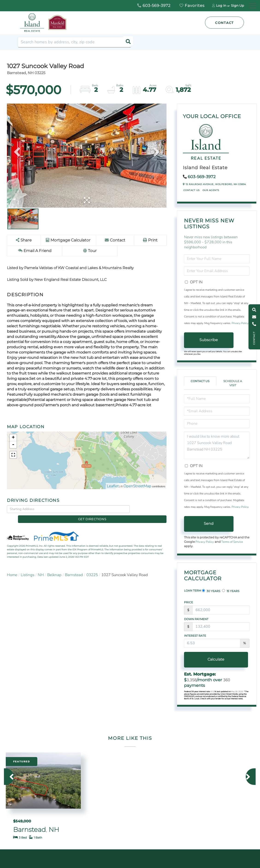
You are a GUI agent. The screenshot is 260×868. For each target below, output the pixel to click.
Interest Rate (195, 636)
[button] (126, 42)
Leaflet (113, 486)
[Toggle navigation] (253, 5)
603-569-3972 (154, 6)
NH (41, 568)
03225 (92, 568)
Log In (221, 6)
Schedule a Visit (233, 383)
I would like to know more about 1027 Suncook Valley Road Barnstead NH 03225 (217, 445)
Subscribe (209, 340)
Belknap (54, 568)
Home (12, 568)
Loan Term (193, 591)
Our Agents (211, 190)
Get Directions (149, 509)
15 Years (231, 591)
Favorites (192, 6)
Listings (28, 568)
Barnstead (74, 568)
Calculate (209, 659)
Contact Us (191, 190)
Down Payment (196, 619)
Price (188, 602)
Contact (224, 23)
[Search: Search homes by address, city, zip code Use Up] (74, 42)
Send (209, 524)
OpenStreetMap (137, 486)
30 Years (211, 591)
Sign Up (237, 6)
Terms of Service (232, 542)
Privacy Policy (240, 323)
